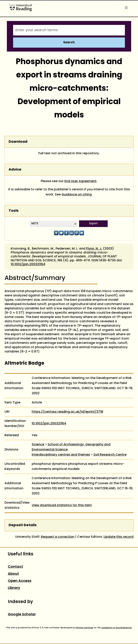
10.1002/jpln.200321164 (28, 264)
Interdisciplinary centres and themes (61, 455)
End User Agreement (80, 181)
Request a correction (58, 537)
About (13, 574)
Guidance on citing (77, 195)
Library (14, 588)
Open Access (20, 581)
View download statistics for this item (62, 505)
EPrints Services (85, 628)
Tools (14, 211)
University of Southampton (117, 628)
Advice (15, 170)
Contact (15, 567)
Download (18, 142)
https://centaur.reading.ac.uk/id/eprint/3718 (67, 412)
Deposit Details (23, 525)
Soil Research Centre (110, 455)
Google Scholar (22, 614)
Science (38, 445)
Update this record (119, 537)
